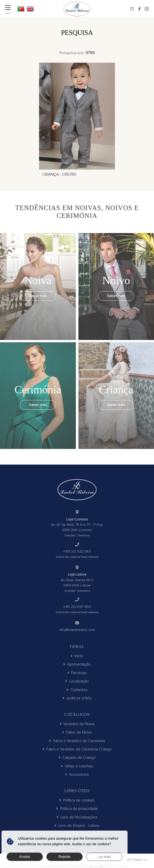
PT (21, 9)
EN (30, 9)
